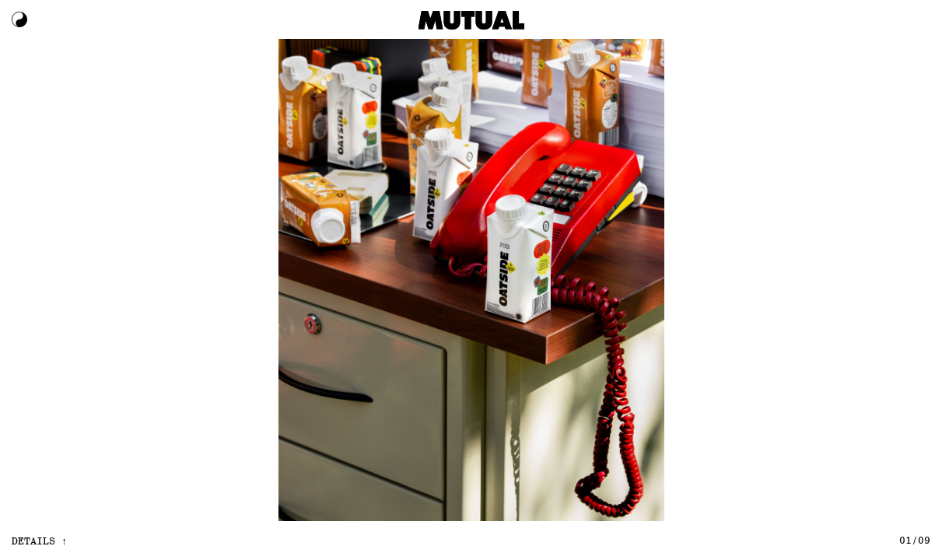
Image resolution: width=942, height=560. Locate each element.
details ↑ (40, 540)
